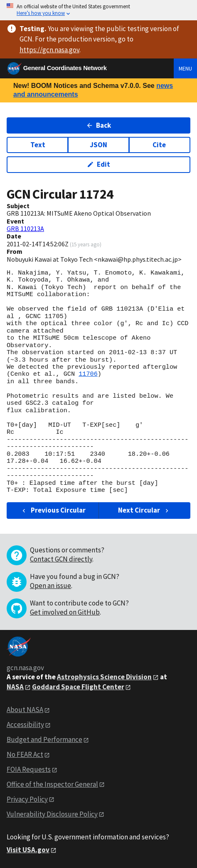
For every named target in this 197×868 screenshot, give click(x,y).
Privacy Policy (27, 799)
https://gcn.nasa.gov (49, 50)
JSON (98, 145)
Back (99, 125)
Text (38, 145)
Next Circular (144, 510)
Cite (159, 145)
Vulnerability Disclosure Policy (52, 814)
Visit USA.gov (28, 850)
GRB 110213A (25, 229)
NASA (15, 687)
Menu (185, 68)
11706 (88, 374)
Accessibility (25, 725)
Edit (99, 164)
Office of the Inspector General (52, 784)
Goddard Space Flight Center (78, 687)
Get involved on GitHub (65, 612)
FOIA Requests (29, 769)
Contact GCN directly (61, 559)
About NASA (25, 710)
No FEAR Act (25, 754)
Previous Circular (53, 510)
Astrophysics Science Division (104, 677)
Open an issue (50, 586)
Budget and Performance (44, 739)
